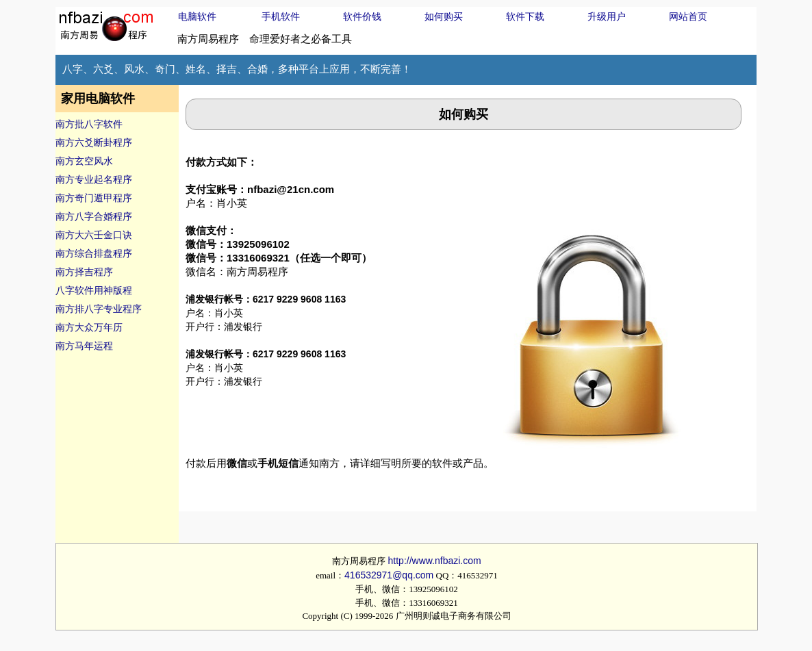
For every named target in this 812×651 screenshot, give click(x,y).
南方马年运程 (84, 346)
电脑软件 (197, 16)
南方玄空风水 (84, 161)
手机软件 (281, 16)
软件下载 (525, 16)
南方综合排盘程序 (94, 253)
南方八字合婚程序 (94, 216)
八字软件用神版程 (94, 290)
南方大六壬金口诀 (94, 235)
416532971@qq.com (389, 575)
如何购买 (444, 16)
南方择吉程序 (84, 272)
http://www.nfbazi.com (435, 561)
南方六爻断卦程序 (94, 142)
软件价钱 (362, 16)
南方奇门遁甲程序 (94, 198)
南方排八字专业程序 (99, 309)
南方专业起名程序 (94, 179)
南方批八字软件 (89, 124)
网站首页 (688, 16)
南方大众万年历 (89, 327)
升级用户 (607, 16)
